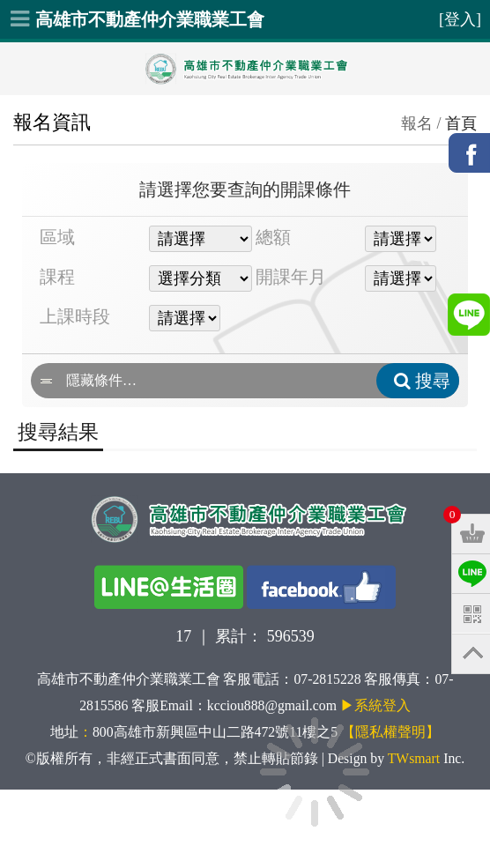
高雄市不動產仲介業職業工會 (150, 19)
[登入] (460, 19)
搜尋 (422, 381)
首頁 (461, 123)
